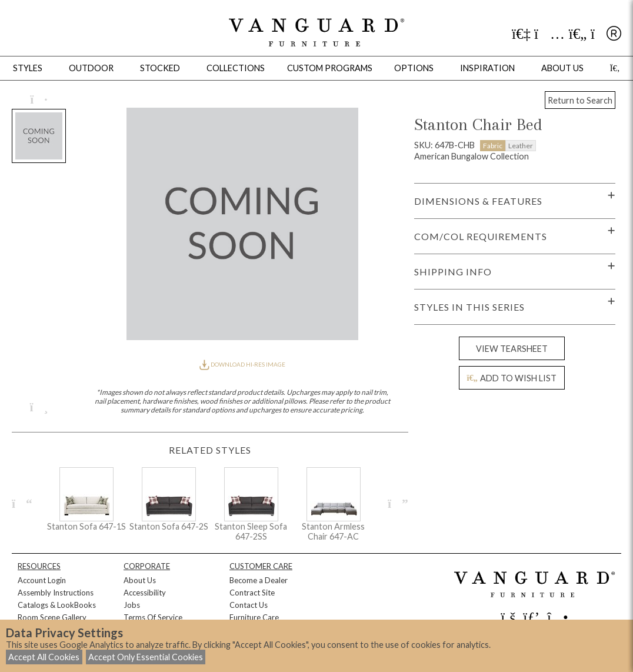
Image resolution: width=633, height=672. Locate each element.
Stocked (160, 68)
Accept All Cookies (44, 657)
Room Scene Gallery (52, 617)
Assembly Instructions (56, 593)
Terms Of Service (153, 617)
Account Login (42, 580)
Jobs (132, 605)
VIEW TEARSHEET (512, 349)
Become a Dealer (259, 580)
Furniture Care (254, 617)
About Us (140, 580)
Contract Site (252, 593)
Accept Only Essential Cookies (146, 657)
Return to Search (580, 100)
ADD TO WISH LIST (511, 378)
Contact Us (249, 605)
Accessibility (145, 593)
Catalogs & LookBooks (57, 605)
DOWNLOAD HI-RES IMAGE (242, 364)
